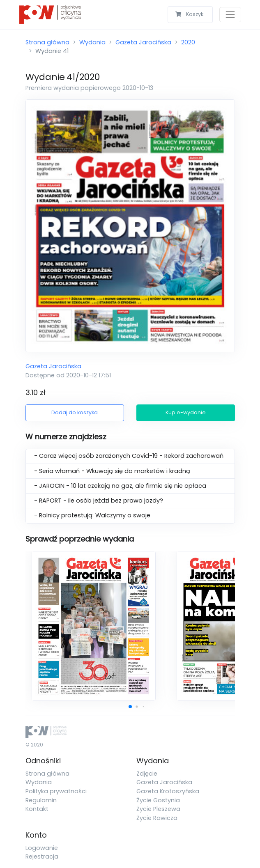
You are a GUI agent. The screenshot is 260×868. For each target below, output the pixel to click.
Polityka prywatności (56, 791)
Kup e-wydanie (186, 412)
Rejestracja (42, 857)
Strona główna (47, 42)
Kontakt (37, 809)
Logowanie (42, 848)
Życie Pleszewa (158, 809)
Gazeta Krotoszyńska (168, 791)
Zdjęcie (147, 774)
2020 (188, 42)
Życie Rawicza (157, 818)
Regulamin (41, 800)
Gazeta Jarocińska (143, 42)
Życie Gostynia (158, 800)
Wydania (92, 42)
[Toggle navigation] (230, 15)
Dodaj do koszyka (75, 412)
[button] (130, 707)
